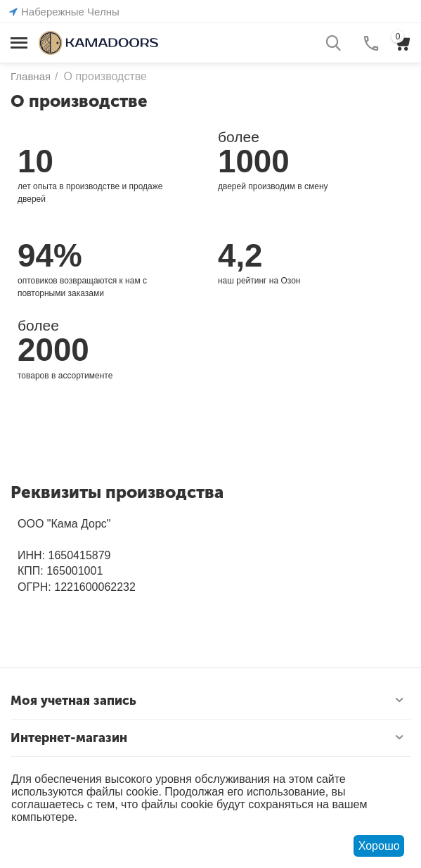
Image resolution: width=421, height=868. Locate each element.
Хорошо (379, 846)
